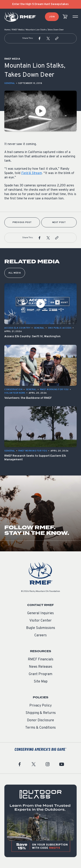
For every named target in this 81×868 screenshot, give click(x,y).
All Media (15, 273)
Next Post (59, 222)
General (10, 83)
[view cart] (65, 17)
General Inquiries (40, 613)
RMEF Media (18, 30)
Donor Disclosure (40, 720)
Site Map (41, 682)
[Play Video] (40, 111)
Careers (40, 635)
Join (52, 17)
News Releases (41, 667)
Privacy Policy (40, 706)
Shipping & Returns (41, 713)
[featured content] (40, 821)
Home (7, 30)
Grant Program (40, 674)
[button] (40, 38)
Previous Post (22, 222)
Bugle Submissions (41, 628)
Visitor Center (40, 621)
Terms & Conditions (40, 728)
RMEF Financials (41, 660)
